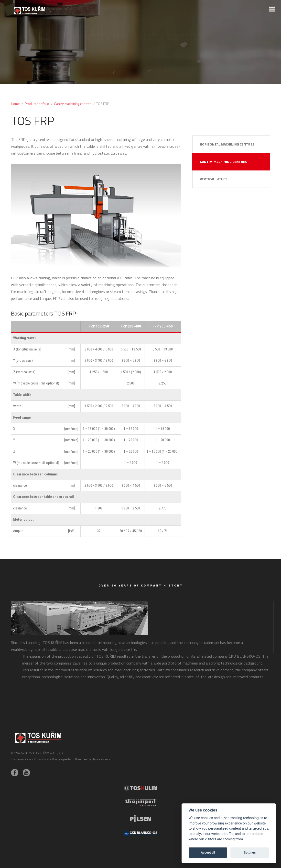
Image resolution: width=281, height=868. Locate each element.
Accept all (208, 852)
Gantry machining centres (223, 162)
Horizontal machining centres (227, 144)
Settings (250, 852)
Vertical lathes (214, 179)
